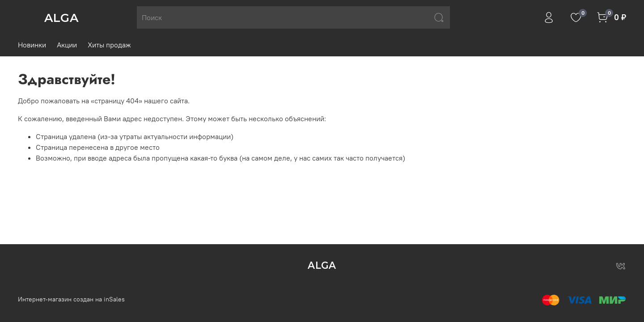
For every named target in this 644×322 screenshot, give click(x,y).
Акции (67, 45)
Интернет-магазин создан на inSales (71, 299)
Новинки (32, 45)
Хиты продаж (109, 45)
